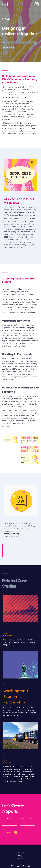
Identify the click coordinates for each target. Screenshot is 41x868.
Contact (20, 859)
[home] (8, 4)
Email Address (25, 819)
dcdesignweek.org (11, 534)
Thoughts (20, 856)
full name (6, 819)
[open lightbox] (11, 450)
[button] (37, 4)
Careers (20, 853)
